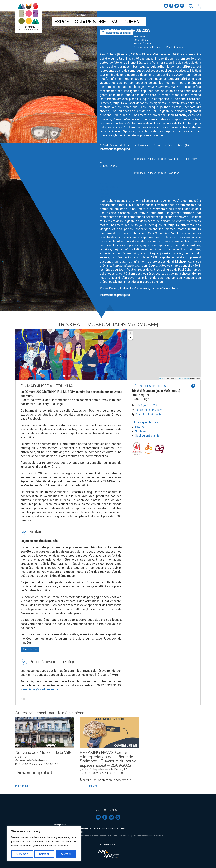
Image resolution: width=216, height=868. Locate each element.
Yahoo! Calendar (109, 197)
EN (199, 8)
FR (198, 5)
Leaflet (162, 378)
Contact (55, 825)
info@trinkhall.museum (149, 410)
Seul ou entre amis (147, 436)
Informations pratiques (115, 149)
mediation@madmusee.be (41, 689)
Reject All (44, 854)
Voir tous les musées (108, 810)
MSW (114, 844)
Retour (81, 15)
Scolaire (140, 431)
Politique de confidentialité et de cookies (107, 828)
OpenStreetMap (183, 378)
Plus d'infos (24, 786)
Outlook (104, 190)
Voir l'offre (30, 649)
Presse (63, 825)
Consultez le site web (148, 415)
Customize (22, 854)
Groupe (140, 427)
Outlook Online (108, 194)
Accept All (66, 854)
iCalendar (105, 184)
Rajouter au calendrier (117, 33)
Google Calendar (109, 187)
